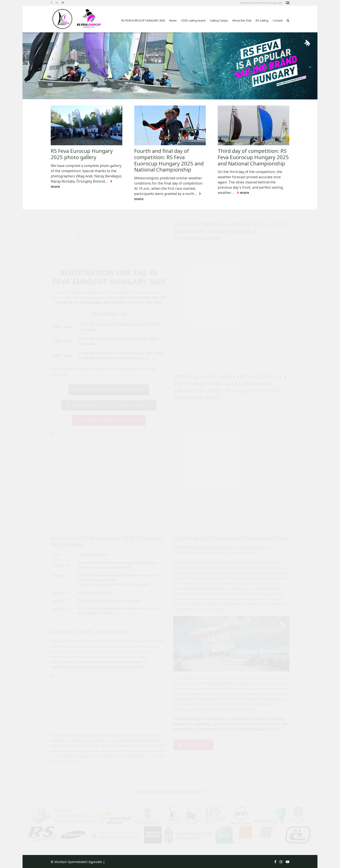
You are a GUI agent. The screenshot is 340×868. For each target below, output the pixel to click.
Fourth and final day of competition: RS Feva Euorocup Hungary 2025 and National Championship (169, 160)
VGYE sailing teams (193, 20)
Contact (278, 20)
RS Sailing (262, 20)
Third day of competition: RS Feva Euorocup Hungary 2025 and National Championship (253, 157)
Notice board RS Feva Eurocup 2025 (261, 3)
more (244, 193)
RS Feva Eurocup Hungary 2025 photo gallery (82, 154)
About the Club (242, 20)
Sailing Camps (219, 20)
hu (287, 3)
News (173, 20)
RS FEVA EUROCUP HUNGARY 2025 (143, 20)
